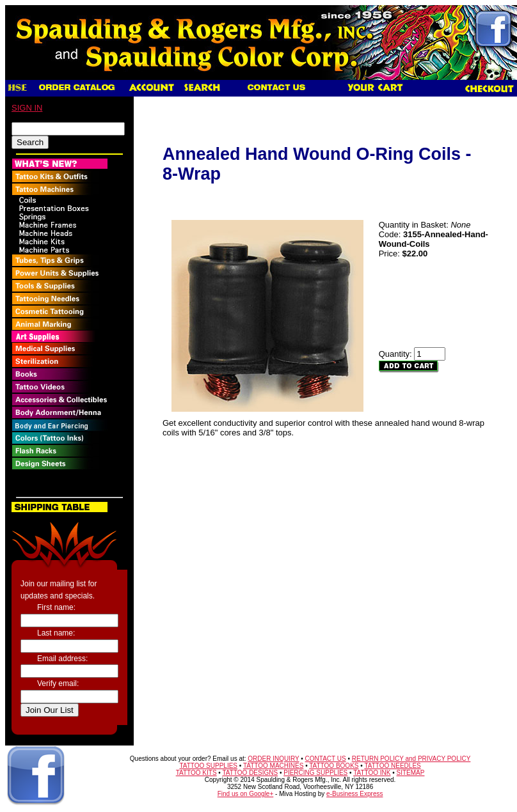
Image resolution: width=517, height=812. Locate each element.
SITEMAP (411, 773)
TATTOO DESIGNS (250, 773)
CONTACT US (326, 759)
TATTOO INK (372, 773)
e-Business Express (354, 794)
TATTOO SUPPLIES (208, 766)
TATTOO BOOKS (334, 766)
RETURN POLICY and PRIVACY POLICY (411, 759)
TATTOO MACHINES (273, 766)
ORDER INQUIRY (273, 759)
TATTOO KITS (196, 773)
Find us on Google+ (246, 794)
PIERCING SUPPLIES (315, 773)
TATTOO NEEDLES (392, 766)
